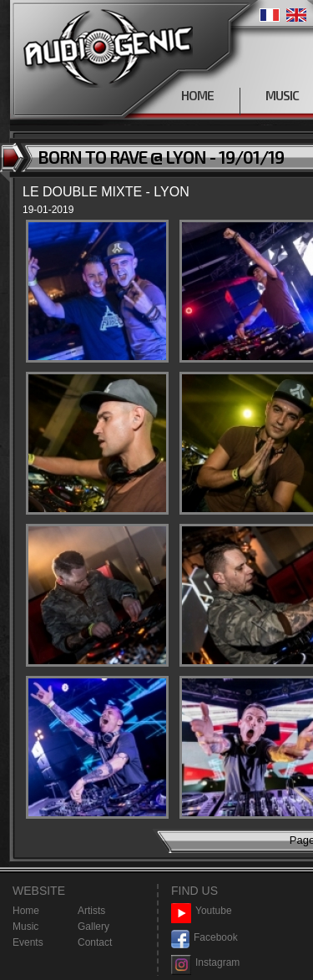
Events (28, 942)
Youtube (202, 911)
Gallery (93, 927)
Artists (91, 911)
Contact (95, 942)
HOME (197, 95)
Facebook (204, 938)
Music (25, 927)
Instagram (205, 963)
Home (26, 911)
